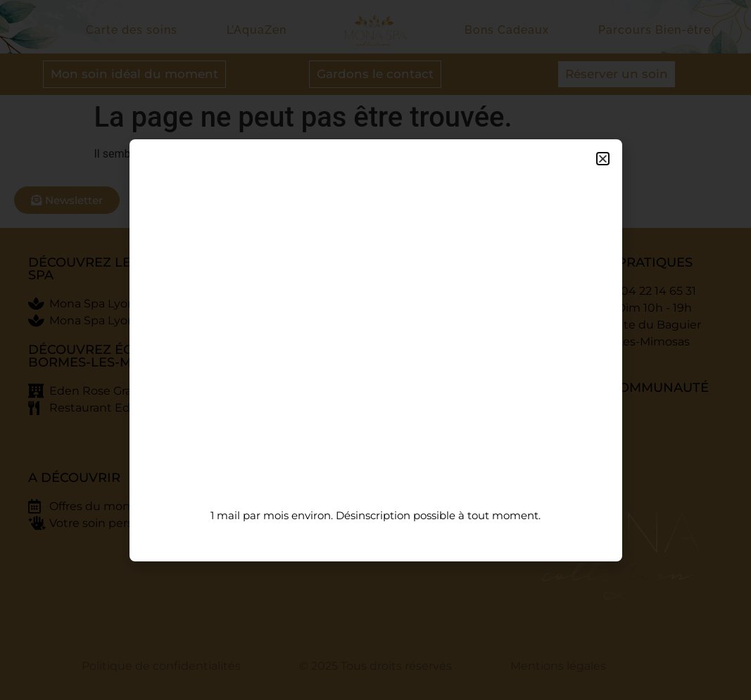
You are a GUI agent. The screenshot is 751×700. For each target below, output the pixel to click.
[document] (375, 350)
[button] (603, 159)
